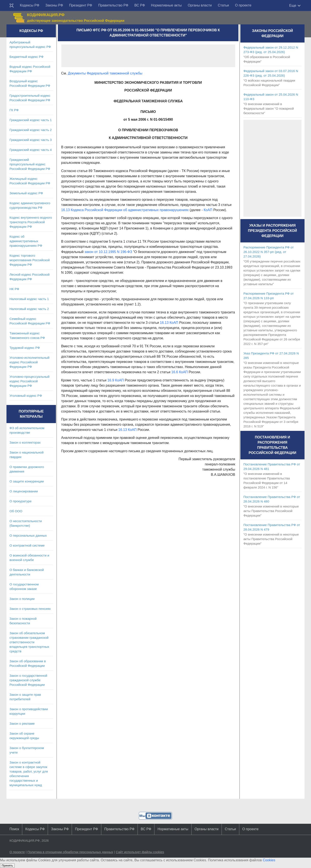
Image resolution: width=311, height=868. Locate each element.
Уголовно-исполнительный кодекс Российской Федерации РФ (29, 362)
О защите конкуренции (27, 481)
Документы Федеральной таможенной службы (105, 73)
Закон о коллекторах (25, 442)
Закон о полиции (22, 599)
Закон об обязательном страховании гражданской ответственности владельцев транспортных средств (29, 642)
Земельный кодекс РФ (26, 193)
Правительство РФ (113, 5)
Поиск (14, 829)
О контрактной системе (27, 545)
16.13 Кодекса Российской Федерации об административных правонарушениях (125, 210)
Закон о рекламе (22, 723)
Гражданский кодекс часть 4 (31, 150)
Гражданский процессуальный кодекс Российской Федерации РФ (30, 164)
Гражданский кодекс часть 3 (31, 140)
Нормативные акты (166, 5)
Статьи (223, 5)
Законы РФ (54, 5)
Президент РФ (81, 5)
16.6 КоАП (179, 372)
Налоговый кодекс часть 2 (29, 309)
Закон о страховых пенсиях (30, 609)
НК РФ (14, 289)
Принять (7, 866)
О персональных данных (28, 535)
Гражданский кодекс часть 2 (31, 130)
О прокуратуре (21, 501)
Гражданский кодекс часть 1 (31, 120)
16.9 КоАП (116, 380)
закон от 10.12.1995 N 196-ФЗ (108, 252)
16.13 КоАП (169, 323)
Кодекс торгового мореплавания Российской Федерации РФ (30, 260)
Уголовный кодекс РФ (26, 396)
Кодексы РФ (30, 5)
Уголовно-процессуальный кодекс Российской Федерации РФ (29, 381)
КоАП (208, 210)
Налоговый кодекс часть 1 (29, 299)
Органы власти (200, 5)
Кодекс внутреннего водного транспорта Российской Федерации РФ (31, 222)
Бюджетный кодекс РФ (26, 57)
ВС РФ (140, 5)
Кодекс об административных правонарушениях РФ (26, 241)
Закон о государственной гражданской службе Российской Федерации (28, 680)
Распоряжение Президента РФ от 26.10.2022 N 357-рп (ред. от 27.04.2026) (269, 252)
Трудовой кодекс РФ (25, 348)
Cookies (269, 860)
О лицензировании (24, 491)
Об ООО (16, 511)
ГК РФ (14, 110)
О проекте (243, 5)
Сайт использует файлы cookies (140, 852)
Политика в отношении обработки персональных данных (70, 852)
